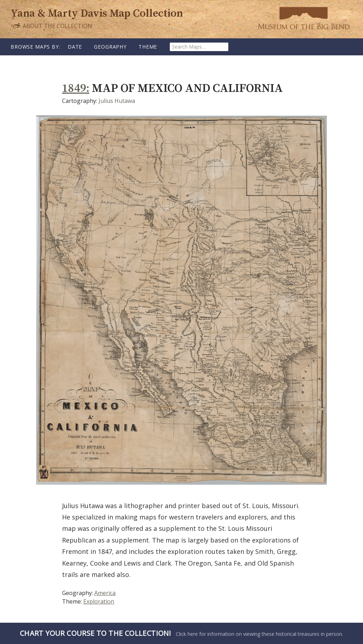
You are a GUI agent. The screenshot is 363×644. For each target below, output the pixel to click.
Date (75, 47)
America (105, 593)
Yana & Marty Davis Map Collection (97, 13)
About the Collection (51, 26)
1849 (74, 89)
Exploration (99, 601)
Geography (110, 47)
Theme (148, 47)
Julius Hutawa (117, 101)
